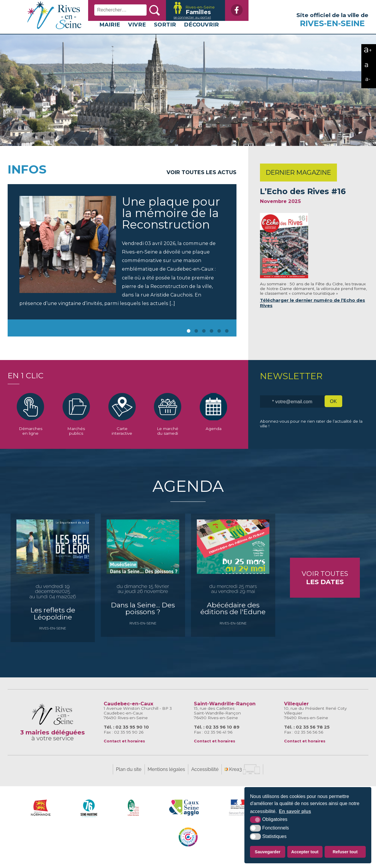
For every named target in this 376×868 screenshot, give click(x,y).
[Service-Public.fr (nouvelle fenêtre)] (239, 816)
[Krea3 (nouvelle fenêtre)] (192, 10)
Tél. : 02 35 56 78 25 (307, 735)
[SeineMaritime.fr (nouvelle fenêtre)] (89, 816)
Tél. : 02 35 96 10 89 (217, 735)
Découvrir (201, 33)
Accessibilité (205, 778)
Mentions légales (166, 778)
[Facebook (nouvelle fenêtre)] (234, 10)
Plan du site (129, 778)
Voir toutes (325, 586)
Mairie (110, 33)
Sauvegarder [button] (267, 852)
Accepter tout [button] (305, 852)
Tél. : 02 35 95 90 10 (126, 735)
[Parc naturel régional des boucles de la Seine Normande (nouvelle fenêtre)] (134, 816)
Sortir (165, 33)
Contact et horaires (124, 749)
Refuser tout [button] (345, 852)
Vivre (137, 33)
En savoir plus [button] (295, 811)
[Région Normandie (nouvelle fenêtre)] (41, 816)
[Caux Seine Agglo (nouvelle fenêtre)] (184, 816)
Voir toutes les (202, 180)
